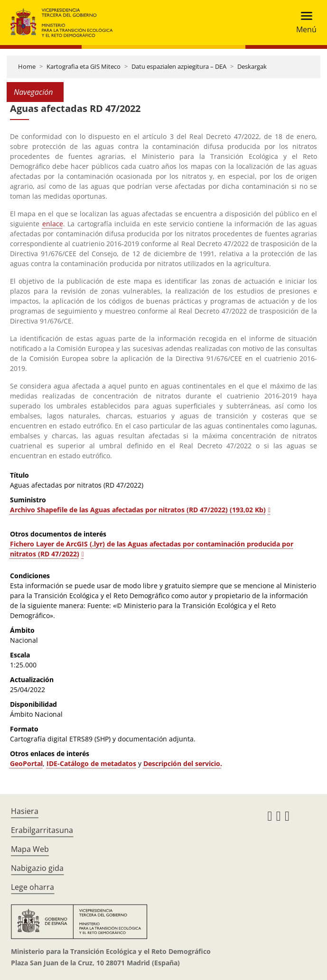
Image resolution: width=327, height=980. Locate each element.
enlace (53, 224)
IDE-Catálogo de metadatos (91, 763)
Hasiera (25, 811)
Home (27, 66)
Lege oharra (33, 887)
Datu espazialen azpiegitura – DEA (179, 66)
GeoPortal (26, 763)
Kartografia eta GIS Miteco (84, 66)
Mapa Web (30, 849)
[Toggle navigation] (304, 23)
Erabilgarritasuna (42, 830)
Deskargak (252, 66)
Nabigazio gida (37, 868)
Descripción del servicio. (183, 763)
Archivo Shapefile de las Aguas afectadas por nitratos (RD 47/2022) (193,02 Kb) (138, 510)
